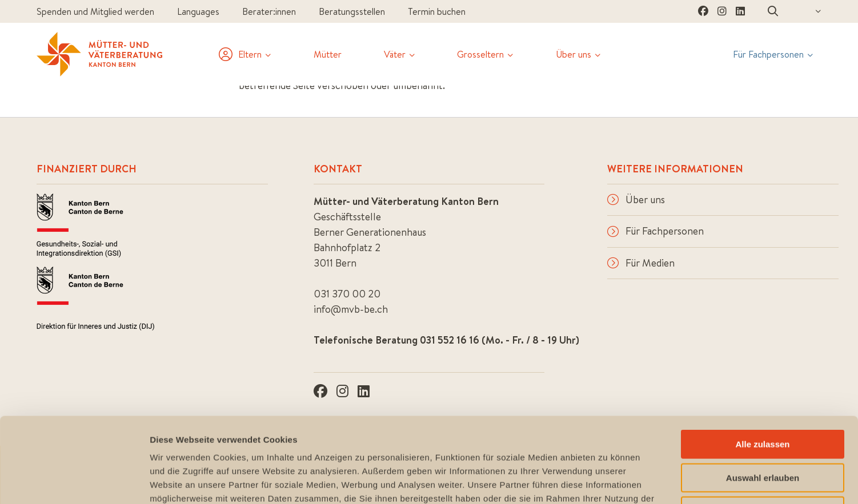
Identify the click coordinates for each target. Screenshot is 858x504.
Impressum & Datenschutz (594, 474)
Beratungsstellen (352, 11)
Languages (198, 11)
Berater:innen (269, 11)
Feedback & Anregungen (773, 474)
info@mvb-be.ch (351, 309)
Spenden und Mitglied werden (95, 11)
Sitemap (685, 474)
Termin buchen (437, 11)
